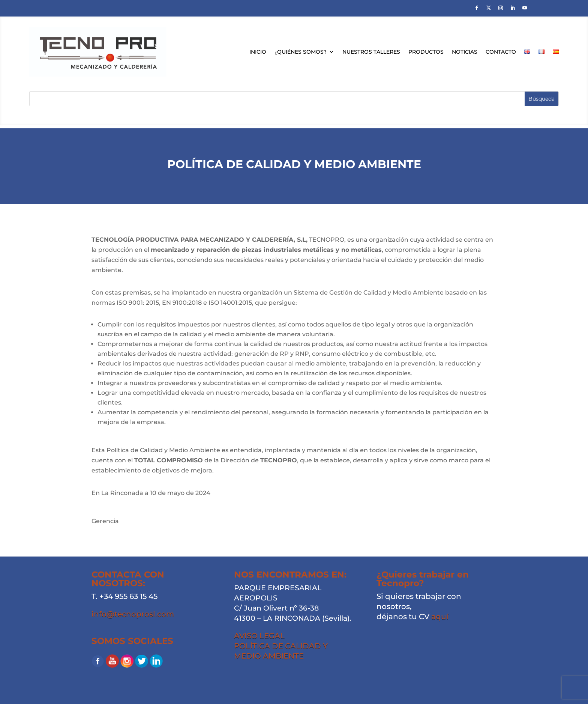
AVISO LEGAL (259, 636)
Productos (426, 52)
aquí (440, 617)
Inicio (258, 52)
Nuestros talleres (371, 52)
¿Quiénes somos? (301, 52)
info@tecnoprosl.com (133, 614)
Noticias (465, 52)
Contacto (501, 52)
